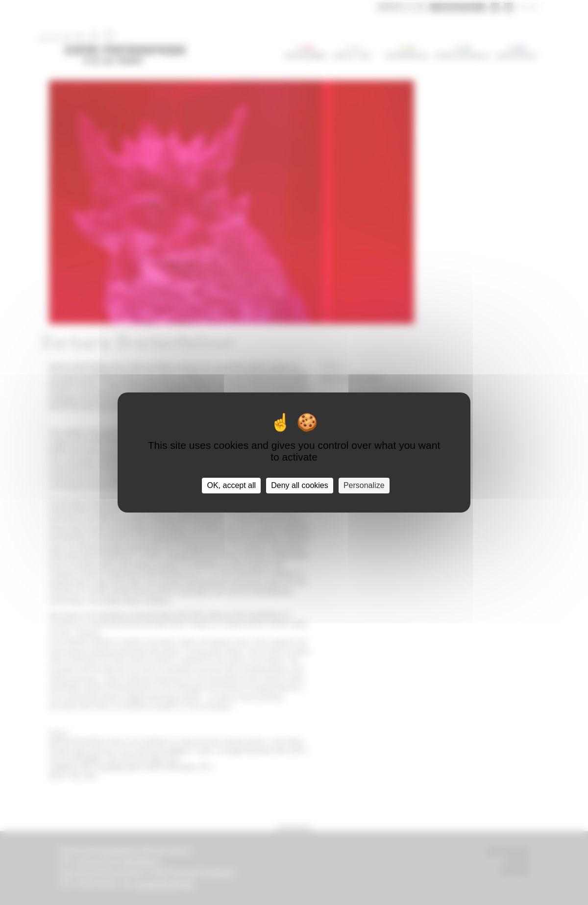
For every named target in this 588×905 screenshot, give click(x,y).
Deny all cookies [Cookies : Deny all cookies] (300, 485)
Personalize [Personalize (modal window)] (364, 485)
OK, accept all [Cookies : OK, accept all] (231, 485)
